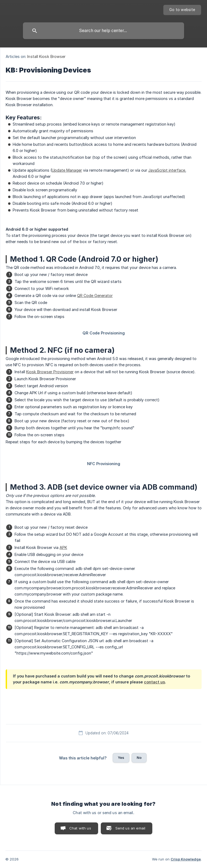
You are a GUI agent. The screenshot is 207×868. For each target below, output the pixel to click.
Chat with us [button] (80, 828)
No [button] (139, 758)
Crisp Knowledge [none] (186, 859)
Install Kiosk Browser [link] (46, 56)
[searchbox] (103, 31)
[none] (182, 10)
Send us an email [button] (130, 828)
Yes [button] (121, 758)
